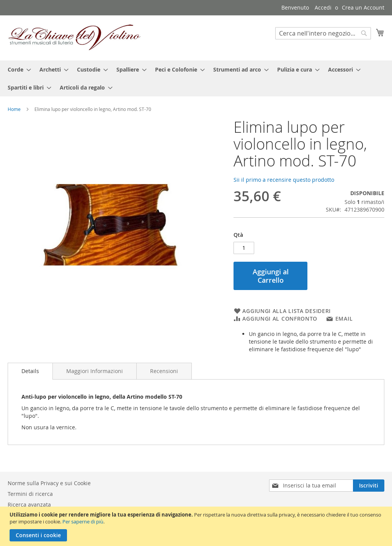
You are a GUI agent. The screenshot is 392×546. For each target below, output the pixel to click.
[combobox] (323, 33)
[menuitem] (17, 69)
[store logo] (75, 37)
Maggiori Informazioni (95, 371)
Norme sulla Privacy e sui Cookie (49, 483)
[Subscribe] (369, 486)
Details (30, 371)
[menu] (196, 78)
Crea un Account (363, 7)
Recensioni (164, 371)
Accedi (323, 7)
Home (14, 109)
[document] (197, 526)
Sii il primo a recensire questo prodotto (284, 180)
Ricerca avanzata (29, 504)
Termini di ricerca (30, 494)
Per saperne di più (83, 522)
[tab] (30, 371)
